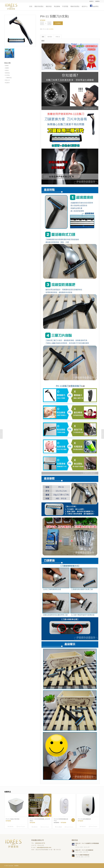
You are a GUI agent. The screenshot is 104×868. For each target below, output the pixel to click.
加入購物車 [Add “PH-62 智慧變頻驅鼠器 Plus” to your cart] (59, 827)
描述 (43, 37)
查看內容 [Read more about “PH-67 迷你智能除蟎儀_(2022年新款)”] (35, 827)
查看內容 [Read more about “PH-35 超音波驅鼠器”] (83, 827)
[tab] (43, 37)
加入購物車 (58, 23)
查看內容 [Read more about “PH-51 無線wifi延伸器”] (11, 827)
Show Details (21, 827)
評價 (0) (58, 37)
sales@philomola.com (44, 847)
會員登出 (98, 1)
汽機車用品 (9, 78)
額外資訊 (50, 37)
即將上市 (7, 80)
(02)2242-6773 (40, 843)
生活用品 (51, 29)
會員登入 (92, 1)
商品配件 (7, 83)
